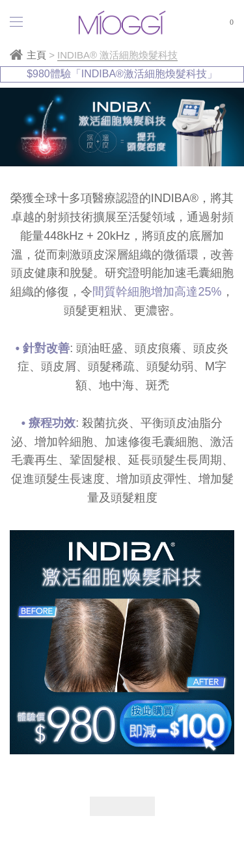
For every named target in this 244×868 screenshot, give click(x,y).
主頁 (36, 55)
